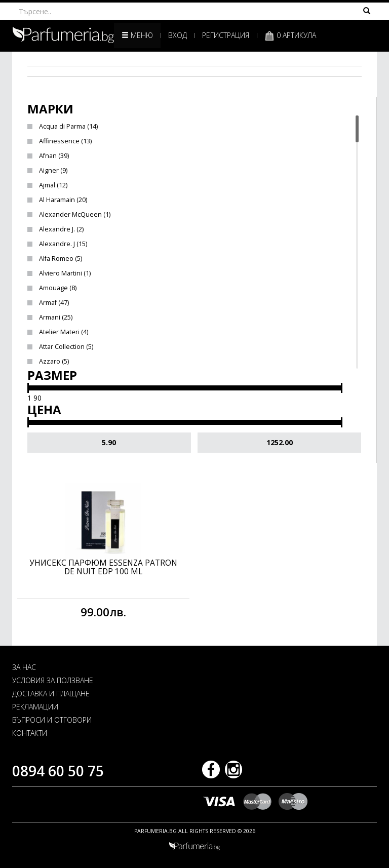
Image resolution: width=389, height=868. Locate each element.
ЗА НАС (24, 667)
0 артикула (290, 36)
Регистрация (226, 35)
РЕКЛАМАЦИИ (35, 707)
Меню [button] (137, 35)
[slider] (28, 388)
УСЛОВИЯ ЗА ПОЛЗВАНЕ (53, 680)
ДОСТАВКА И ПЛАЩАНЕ (51, 694)
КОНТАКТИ (30, 733)
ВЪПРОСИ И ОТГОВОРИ (52, 720)
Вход (178, 35)
